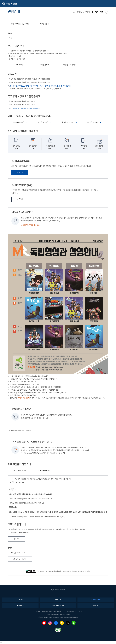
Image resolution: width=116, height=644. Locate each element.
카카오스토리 (62, 623)
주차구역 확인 (20, 65)
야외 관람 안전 (45, 24)
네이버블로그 (74, 623)
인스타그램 (50, 623)
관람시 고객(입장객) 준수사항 (20, 24)
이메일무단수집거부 (58, 606)
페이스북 (56, 623)
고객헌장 (20, 600)
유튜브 (44, 623)
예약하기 (20, 173)
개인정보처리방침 (96, 600)
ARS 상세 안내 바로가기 (20, 559)
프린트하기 (107, 12)
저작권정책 (20, 606)
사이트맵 (96, 606)
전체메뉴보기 (112, 4)
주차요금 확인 (45, 65)
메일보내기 (102, 12)
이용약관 (58, 600)
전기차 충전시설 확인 (69, 65)
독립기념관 (10, 4)
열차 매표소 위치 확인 (45, 471)
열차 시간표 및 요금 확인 (20, 471)
